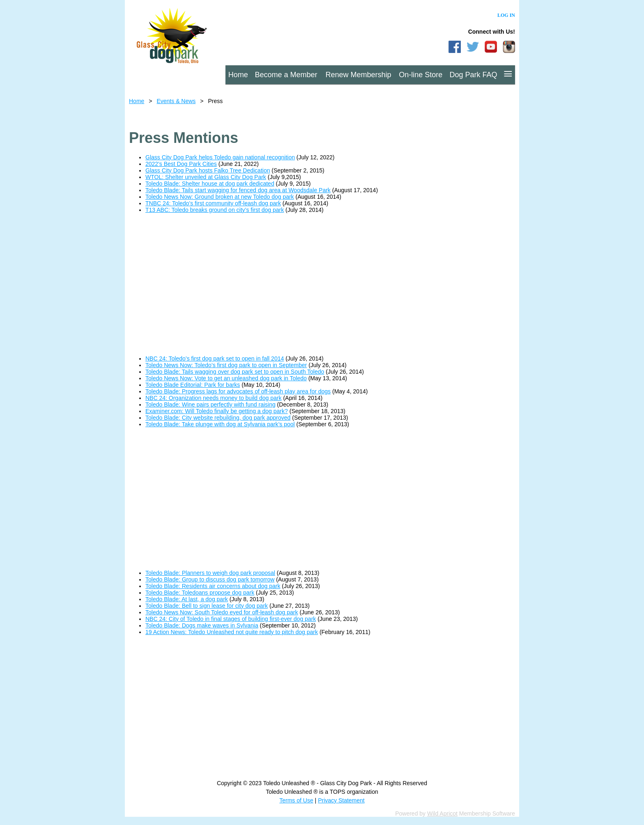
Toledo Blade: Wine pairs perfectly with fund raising (210, 404)
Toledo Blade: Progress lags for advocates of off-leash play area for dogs (238, 391)
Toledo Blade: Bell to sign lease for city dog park (207, 606)
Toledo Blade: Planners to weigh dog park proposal (210, 573)
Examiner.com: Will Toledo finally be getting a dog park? (217, 411)
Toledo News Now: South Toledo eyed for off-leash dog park (222, 612)
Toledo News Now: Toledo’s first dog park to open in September (226, 365)
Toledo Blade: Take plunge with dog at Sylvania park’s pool (220, 424)
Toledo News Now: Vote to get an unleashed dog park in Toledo (226, 378)
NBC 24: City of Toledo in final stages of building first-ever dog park (231, 619)
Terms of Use (296, 800)
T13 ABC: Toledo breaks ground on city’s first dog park (215, 210)
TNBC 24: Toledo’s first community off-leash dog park (213, 203)
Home (137, 101)
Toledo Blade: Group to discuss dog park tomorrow (210, 579)
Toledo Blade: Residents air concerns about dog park (213, 586)
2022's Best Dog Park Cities (181, 164)
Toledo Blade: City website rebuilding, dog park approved (218, 418)
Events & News (176, 101)
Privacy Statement (341, 800)
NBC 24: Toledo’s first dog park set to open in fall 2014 (215, 358)
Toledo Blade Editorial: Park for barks (193, 385)
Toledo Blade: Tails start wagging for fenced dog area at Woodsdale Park (238, 190)
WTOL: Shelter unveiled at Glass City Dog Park (206, 177)
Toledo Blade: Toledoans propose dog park (200, 593)
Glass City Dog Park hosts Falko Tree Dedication (208, 170)
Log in (506, 15)
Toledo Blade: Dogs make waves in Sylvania (202, 625)
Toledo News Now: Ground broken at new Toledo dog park (220, 197)
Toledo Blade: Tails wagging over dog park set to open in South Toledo (235, 372)
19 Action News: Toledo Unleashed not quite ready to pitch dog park (232, 632)
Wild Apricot (442, 814)
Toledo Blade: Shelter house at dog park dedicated (210, 184)
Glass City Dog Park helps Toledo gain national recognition (220, 157)
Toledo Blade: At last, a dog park (187, 599)
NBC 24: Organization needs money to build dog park (214, 398)
